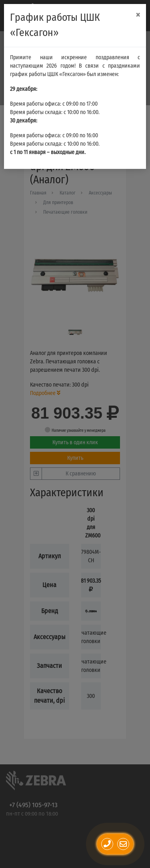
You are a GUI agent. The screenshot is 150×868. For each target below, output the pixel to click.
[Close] (138, 15)
